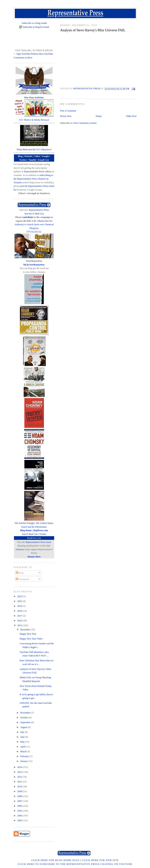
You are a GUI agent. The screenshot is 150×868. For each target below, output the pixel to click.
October (24, 717)
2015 (20, 625)
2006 (20, 806)
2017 (20, 616)
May (23, 742)
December (26, 629)
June (23, 737)
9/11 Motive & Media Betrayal (34, 120)
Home (99, 116)
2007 (20, 801)
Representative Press (39, 210)
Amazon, (20, 549)
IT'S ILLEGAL (34, 232)
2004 (20, 816)
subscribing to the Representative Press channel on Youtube (33, 179)
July (23, 732)
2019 (20, 606)
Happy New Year (28, 634)
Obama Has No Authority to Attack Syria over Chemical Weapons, (34, 224)
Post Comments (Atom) (85, 123)
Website (28, 156)
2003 (20, 820)
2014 (20, 767)
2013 (20, 772)
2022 (20, 601)
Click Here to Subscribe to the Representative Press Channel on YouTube (75, 864)
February (25, 756)
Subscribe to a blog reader (34, 23)
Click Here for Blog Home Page (56, 860)
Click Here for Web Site (100, 860)
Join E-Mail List (30, 534)
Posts (20, 573)
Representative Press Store (38, 542)
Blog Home (26, 530)
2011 (20, 782)
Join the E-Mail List (34, 214)
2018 (20, 611)
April (23, 747)
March (24, 751)
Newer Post (66, 116)
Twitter (43, 534)
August (24, 727)
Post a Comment (68, 111)
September (26, 722)
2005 (20, 811)
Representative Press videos (37, 171)
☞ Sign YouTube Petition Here (29, 54)
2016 (20, 621)
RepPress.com (34, 538)
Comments (23, 579)
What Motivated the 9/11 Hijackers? (34, 149)
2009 (20, 791)
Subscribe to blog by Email (36, 27)
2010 (20, 786)
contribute (28, 217)
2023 (20, 596)
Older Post (131, 116)
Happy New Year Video (31, 639)
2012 (20, 777)
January (24, 761)
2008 (20, 796)
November (26, 713)
